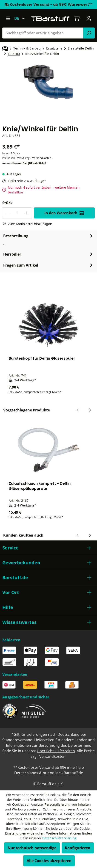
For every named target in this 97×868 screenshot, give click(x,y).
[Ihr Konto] (89, 18)
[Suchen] (89, 33)
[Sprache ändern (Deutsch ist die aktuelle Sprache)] (22, 18)
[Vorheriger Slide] (78, 410)
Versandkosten (42, 158)
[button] (48, 548)
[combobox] (43, 33)
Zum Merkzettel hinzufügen (27, 224)
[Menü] (8, 18)
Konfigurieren (78, 848)
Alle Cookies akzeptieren (49, 861)
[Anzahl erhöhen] (26, 213)
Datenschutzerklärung (59, 838)
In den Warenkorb (64, 213)
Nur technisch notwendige (32, 848)
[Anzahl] (17, 213)
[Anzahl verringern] (8, 213)
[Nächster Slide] (90, 410)
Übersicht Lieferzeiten (56, 751)
